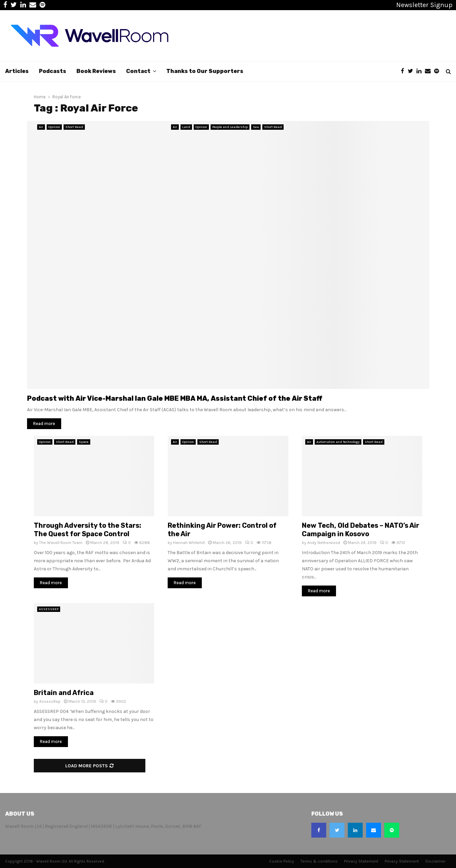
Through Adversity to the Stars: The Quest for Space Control (88, 530)
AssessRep (50, 701)
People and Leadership (230, 127)
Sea (256, 127)
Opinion (54, 127)
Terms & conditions (319, 861)
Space (84, 442)
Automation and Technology (338, 442)
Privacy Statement (361, 861)
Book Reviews (96, 71)
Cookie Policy (282, 861)
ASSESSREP (49, 609)
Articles (17, 71)
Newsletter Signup (424, 5)
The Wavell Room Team (61, 543)
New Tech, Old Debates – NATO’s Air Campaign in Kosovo (361, 530)
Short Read (74, 127)
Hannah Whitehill (189, 543)
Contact (138, 71)
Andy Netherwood (324, 543)
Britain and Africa (64, 693)
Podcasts (53, 71)
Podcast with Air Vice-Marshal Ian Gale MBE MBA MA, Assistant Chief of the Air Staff (175, 398)
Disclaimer (435, 861)
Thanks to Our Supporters (205, 71)
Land (186, 127)
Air (41, 127)
